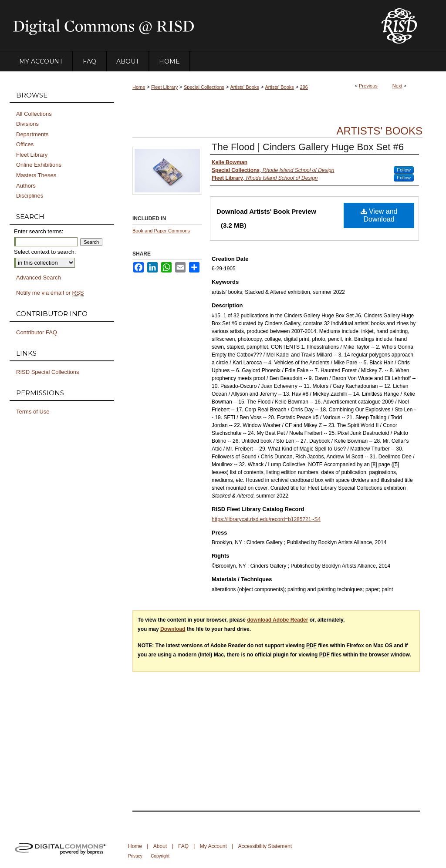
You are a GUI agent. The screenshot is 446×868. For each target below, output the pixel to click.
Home (139, 87)
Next (397, 86)
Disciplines (30, 196)
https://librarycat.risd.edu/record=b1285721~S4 (266, 519)
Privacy (135, 856)
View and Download (379, 215)
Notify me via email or (50, 293)
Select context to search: (45, 252)
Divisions (27, 124)
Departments (32, 134)
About (160, 846)
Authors (26, 186)
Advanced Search (39, 278)
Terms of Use (33, 412)
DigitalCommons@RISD (188, 26)
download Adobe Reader (277, 620)
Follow (404, 170)
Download (173, 629)
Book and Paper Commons (161, 231)
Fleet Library (164, 87)
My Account (213, 846)
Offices (25, 144)
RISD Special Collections (48, 372)
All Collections (34, 114)
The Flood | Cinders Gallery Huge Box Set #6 (308, 147)
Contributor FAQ (37, 332)
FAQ (183, 846)
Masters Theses (36, 175)
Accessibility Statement (265, 846)
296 (304, 87)
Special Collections (204, 87)
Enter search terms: (39, 231)
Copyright (160, 856)
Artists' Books (245, 87)
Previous (368, 86)
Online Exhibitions (39, 165)
